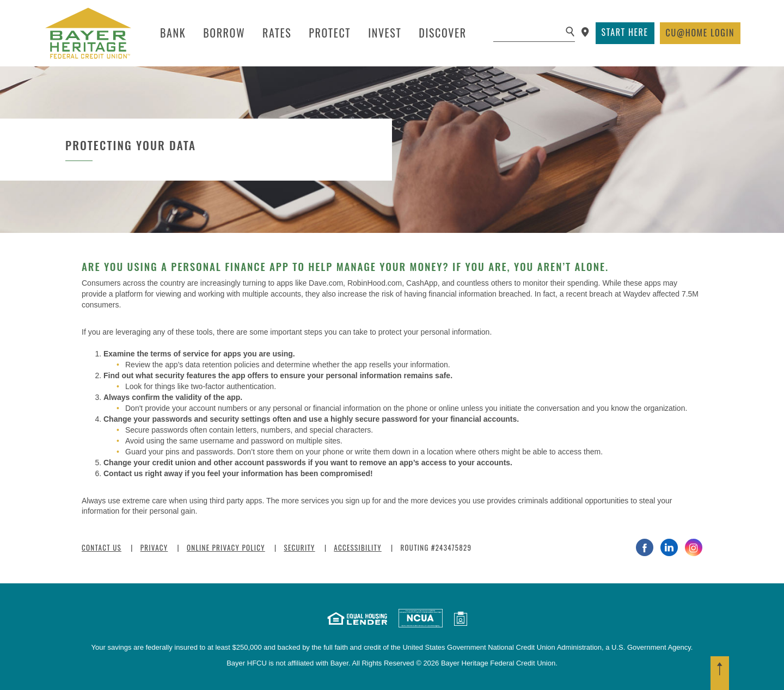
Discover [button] (442, 33)
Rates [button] (277, 33)
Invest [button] (385, 33)
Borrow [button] (224, 33)
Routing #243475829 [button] (436, 547)
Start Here (625, 32)
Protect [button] (330, 33)
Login (700, 33)
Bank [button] (173, 33)
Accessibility (357, 547)
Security (299, 547)
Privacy (154, 547)
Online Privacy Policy (226, 547)
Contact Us (102, 547)
